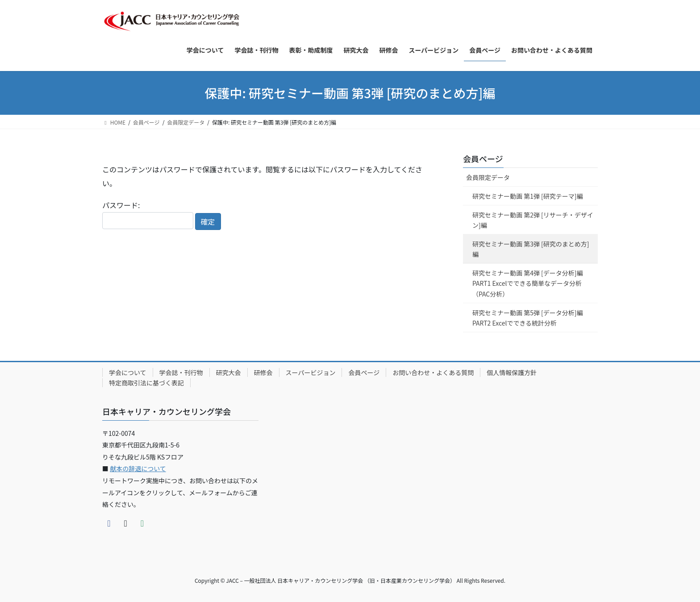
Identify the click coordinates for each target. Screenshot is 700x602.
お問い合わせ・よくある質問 (433, 372)
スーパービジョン (311, 372)
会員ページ (483, 159)
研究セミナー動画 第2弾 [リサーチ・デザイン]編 (533, 220)
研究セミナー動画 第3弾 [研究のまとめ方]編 (531, 249)
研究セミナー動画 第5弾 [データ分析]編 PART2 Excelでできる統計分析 (528, 318)
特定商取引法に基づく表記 (146, 383)
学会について (128, 372)
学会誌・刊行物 (181, 372)
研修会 (263, 372)
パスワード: (148, 214)
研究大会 (229, 372)
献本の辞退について (138, 468)
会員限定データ (488, 177)
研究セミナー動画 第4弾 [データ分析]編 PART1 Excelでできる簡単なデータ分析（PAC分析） (528, 283)
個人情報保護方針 (512, 372)
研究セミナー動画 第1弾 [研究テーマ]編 (528, 196)
